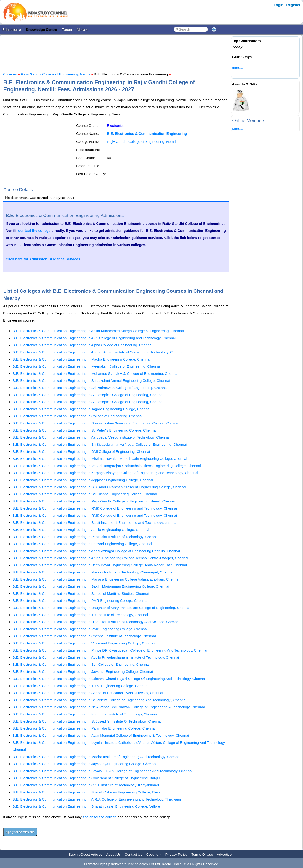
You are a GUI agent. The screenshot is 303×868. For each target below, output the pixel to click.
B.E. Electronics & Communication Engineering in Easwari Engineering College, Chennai (82, 544)
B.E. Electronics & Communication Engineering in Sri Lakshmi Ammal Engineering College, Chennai (91, 381)
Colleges (10, 74)
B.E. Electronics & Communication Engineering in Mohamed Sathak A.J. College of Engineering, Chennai (95, 373)
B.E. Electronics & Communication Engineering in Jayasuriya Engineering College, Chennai (85, 764)
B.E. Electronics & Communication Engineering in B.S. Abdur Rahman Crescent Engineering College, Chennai (99, 487)
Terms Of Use (202, 854)
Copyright (154, 854)
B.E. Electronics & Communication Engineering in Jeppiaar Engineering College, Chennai (83, 480)
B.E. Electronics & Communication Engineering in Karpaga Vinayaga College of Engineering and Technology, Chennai (105, 473)
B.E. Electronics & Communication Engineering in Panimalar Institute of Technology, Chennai (85, 537)
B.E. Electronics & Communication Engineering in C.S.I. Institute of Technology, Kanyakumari (86, 785)
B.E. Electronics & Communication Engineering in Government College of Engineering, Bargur (87, 778)
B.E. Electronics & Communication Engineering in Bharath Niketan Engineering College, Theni (87, 792)
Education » (12, 29)
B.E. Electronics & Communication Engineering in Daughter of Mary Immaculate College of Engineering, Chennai (101, 608)
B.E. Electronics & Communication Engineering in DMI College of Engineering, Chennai (81, 452)
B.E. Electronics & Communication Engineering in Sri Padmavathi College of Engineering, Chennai (90, 388)
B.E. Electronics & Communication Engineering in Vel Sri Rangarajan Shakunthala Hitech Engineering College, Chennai (107, 466)
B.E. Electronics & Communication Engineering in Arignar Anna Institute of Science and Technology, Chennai (98, 352)
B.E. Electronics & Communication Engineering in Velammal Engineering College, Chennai (84, 643)
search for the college (100, 817)
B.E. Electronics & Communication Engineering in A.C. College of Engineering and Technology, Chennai (94, 338)
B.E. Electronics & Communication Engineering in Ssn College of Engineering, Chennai (81, 664)
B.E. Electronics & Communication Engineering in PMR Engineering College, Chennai (80, 601)
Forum (67, 29)
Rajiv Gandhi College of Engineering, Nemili (55, 74)
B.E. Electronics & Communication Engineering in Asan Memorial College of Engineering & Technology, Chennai (101, 735)
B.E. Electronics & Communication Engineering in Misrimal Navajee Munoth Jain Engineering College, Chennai (100, 459)
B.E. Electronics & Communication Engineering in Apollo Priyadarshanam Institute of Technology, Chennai (96, 657)
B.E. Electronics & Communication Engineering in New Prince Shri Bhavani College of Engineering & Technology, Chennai (109, 707)
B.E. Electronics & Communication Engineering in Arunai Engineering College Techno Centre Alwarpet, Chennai (100, 558)
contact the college (34, 231)
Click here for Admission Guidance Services (43, 259)
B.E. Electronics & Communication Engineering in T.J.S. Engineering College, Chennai (80, 686)
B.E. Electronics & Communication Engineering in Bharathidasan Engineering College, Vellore (86, 806)
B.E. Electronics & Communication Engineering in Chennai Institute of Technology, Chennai (84, 636)
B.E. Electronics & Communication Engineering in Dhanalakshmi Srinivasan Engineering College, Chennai (96, 423)
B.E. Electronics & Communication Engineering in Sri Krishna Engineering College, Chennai (85, 494)
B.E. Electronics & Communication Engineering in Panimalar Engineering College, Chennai (84, 728)
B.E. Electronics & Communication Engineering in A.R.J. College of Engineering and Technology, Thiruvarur (97, 799)
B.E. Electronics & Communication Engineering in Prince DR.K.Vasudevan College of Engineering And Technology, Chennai (110, 650)
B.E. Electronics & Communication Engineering (147, 134)
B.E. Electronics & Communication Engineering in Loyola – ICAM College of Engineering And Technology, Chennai (102, 771)
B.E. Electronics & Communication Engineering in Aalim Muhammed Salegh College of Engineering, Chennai (98, 331)
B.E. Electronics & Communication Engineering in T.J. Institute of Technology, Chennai (80, 615)
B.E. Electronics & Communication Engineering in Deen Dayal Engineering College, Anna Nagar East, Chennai (100, 565)
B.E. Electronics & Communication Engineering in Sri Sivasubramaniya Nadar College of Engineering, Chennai (100, 444)
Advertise (224, 854)
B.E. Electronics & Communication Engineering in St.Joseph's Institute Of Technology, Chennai (87, 721)
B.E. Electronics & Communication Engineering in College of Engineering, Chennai (78, 416)
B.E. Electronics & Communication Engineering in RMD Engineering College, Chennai (80, 629)
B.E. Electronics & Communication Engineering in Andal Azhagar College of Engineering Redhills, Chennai (96, 551)
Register (293, 5)
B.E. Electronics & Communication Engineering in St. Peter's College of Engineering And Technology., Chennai (99, 700)
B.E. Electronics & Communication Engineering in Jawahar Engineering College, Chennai (83, 672)
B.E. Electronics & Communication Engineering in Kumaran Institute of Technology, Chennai (85, 714)
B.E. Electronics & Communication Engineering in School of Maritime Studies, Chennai (81, 593)
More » (82, 29)
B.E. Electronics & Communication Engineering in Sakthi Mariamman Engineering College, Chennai (91, 586)
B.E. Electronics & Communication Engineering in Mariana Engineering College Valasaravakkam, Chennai (96, 579)
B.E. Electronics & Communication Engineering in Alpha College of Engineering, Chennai (82, 345)
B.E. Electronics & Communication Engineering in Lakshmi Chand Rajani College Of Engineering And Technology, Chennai (109, 679)
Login (278, 5)
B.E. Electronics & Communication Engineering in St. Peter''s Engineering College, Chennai (85, 430)
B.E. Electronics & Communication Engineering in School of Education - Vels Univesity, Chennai (88, 693)
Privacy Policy (176, 854)
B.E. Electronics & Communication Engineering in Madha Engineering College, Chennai (81, 359)
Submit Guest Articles (85, 854)
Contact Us (134, 854)
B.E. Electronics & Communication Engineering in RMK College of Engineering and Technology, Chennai (95, 508)
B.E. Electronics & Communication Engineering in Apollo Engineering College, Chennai (81, 530)
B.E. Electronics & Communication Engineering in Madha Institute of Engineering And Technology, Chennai (96, 757)
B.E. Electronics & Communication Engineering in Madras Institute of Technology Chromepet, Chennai (93, 572)
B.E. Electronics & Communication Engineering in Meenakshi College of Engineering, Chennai (87, 366)
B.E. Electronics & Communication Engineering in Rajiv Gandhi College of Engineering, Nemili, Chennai (94, 501)
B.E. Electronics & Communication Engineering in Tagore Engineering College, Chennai (81, 409)
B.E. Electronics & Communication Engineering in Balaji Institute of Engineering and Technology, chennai (95, 522)
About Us (113, 854)
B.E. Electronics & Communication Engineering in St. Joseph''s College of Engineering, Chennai (88, 395)
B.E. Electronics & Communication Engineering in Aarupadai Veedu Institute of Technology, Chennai (91, 437)
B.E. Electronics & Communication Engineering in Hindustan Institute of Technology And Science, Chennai (96, 622)
